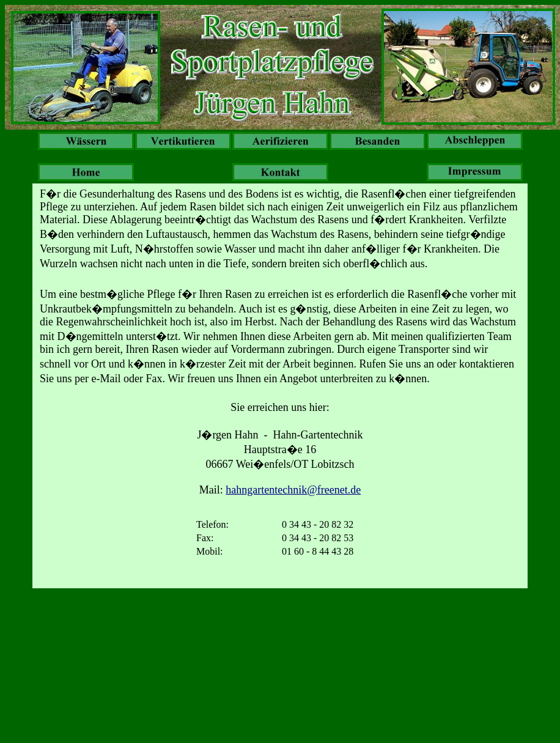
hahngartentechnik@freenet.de (293, 490)
